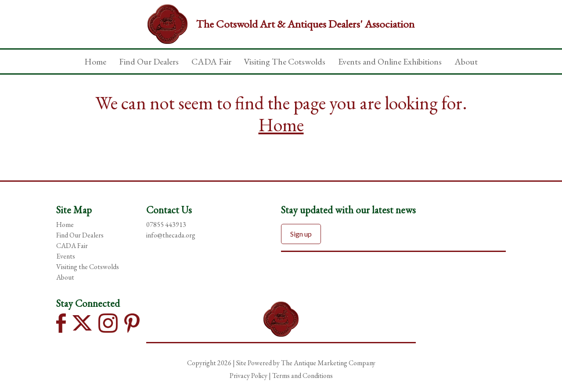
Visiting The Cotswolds (285, 61)
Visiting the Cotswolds (88, 267)
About (466, 61)
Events (66, 256)
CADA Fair (211, 61)
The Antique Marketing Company (328, 363)
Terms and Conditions (303, 376)
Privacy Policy (249, 376)
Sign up (301, 234)
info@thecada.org (171, 235)
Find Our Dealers (149, 61)
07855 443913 (166, 225)
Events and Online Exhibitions (390, 61)
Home (95, 61)
